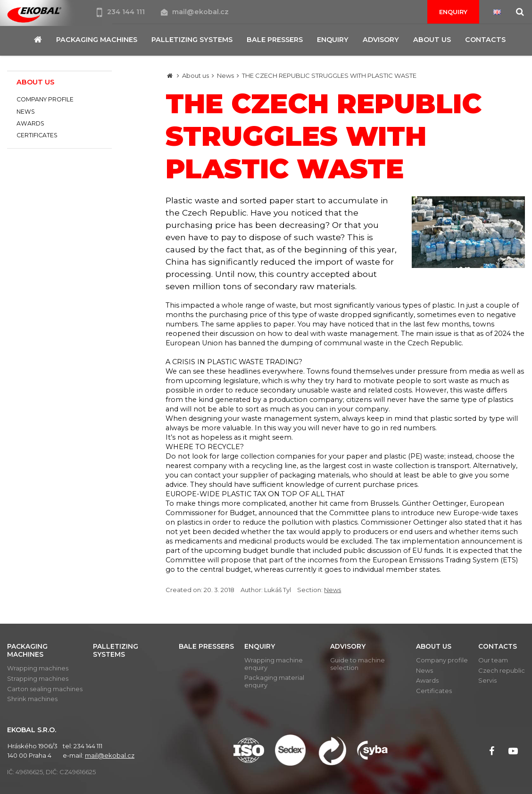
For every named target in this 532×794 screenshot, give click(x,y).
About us (195, 75)
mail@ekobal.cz (195, 12)
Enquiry (453, 12)
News (225, 75)
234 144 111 (122, 12)
